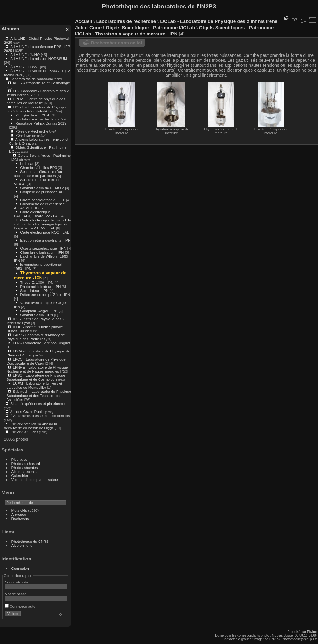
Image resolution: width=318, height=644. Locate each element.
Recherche (20, 518)
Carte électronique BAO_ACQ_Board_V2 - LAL (37, 214)
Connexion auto (20, 606)
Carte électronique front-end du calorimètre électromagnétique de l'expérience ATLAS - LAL (42, 224)
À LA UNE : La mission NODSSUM (39, 59)
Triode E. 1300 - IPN (37, 282)
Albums (10, 29)
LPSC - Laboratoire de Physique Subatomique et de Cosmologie (36, 377)
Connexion (20, 568)
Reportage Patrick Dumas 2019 (41, 123)
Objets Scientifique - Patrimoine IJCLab (150, 27)
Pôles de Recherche (32, 131)
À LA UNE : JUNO (25, 54)
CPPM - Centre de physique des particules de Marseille (36, 101)
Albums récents (24, 472)
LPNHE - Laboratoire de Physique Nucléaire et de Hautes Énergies (37, 369)
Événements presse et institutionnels (40, 416)
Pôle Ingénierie (27, 135)
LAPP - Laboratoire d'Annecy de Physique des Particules (36, 337)
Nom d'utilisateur (18, 582)
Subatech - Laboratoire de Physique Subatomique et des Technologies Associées (39, 395)
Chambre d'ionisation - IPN (42, 252)
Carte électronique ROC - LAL (45, 232)
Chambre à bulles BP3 (39, 168)
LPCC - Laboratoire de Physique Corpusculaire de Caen (36, 361)
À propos (19, 514)
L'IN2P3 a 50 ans (24, 432)
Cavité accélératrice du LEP (43, 200)
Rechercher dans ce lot (117, 43)
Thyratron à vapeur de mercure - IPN (40, 275)
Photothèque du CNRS (30, 541)
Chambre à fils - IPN (37, 315)
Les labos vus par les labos (37, 119)
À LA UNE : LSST (25, 67)
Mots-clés (19, 510)
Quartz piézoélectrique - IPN (43, 248)
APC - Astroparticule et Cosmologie (41, 83)
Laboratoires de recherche (32, 79)
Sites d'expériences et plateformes (38, 404)
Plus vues (19, 459)
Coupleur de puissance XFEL (44, 192)
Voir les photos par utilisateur (35, 480)
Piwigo (312, 632)
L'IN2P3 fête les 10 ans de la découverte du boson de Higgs (31, 426)
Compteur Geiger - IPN (39, 311)
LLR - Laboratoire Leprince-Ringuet (41, 343)
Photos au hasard (26, 463)
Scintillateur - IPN (34, 290)
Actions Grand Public (27, 412)
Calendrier (20, 476)
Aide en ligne (22, 545)
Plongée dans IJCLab (33, 115)
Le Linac (27, 163)
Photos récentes (25, 467)
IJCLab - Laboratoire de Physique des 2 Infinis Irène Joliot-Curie (37, 109)
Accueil (84, 21)
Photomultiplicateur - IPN (40, 286)
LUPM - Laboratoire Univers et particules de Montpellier (34, 385)
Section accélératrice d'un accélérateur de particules (38, 174)
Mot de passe (16, 594)
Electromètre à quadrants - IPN (45, 240)
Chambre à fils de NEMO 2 (42, 188)
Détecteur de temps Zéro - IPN (45, 295)
